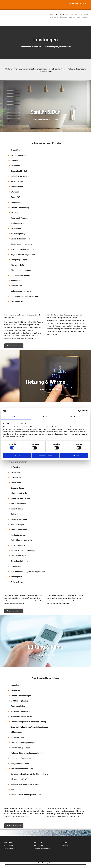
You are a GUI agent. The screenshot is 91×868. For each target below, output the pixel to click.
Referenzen (54, 17)
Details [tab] (46, 417)
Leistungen (60, 15)
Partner (72, 17)
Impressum (64, 843)
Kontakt (85, 17)
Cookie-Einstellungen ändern (46, 863)
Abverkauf (84, 15)
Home (52, 15)
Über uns (63, 17)
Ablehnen (17, 456)
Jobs (78, 17)
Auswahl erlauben (45, 456)
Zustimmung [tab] (16, 417)
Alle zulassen (74, 456)
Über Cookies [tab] (75, 417)
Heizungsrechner (72, 15)
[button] (14, 346)
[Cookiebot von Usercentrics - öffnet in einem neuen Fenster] (80, 411)
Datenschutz (64, 846)
